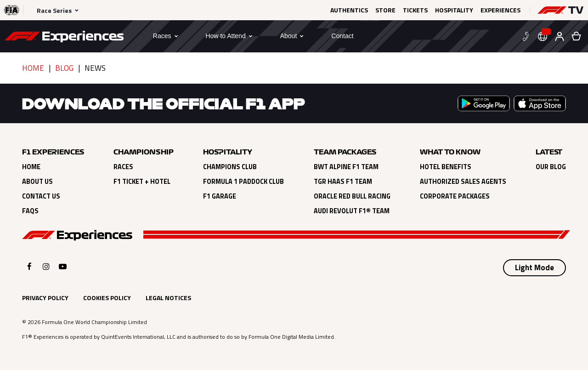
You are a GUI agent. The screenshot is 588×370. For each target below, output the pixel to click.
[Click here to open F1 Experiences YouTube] (63, 266)
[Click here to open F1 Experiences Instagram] (46, 266)
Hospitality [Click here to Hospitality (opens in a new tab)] (454, 10)
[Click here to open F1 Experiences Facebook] (29, 266)
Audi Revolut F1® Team (352, 211)
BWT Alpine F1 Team (346, 167)
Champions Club (230, 167)
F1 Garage (220, 196)
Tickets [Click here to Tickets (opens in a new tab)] (415, 10)
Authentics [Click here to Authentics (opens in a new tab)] (349, 10)
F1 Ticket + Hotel (142, 182)
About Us (37, 182)
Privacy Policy (45, 298)
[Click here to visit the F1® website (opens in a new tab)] (12, 10)
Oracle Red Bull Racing (352, 196)
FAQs (30, 211)
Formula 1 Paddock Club (243, 182)
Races (123, 167)
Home (33, 68)
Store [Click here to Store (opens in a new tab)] (385, 10)
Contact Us (41, 196)
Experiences (500, 10)
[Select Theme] (534, 268)
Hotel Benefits (446, 167)
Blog (64, 68)
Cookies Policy (107, 298)
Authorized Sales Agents (463, 182)
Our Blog (551, 167)
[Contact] (342, 36)
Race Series (54, 10)
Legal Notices (168, 298)
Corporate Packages (455, 196)
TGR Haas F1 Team (343, 182)
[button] (560, 10)
